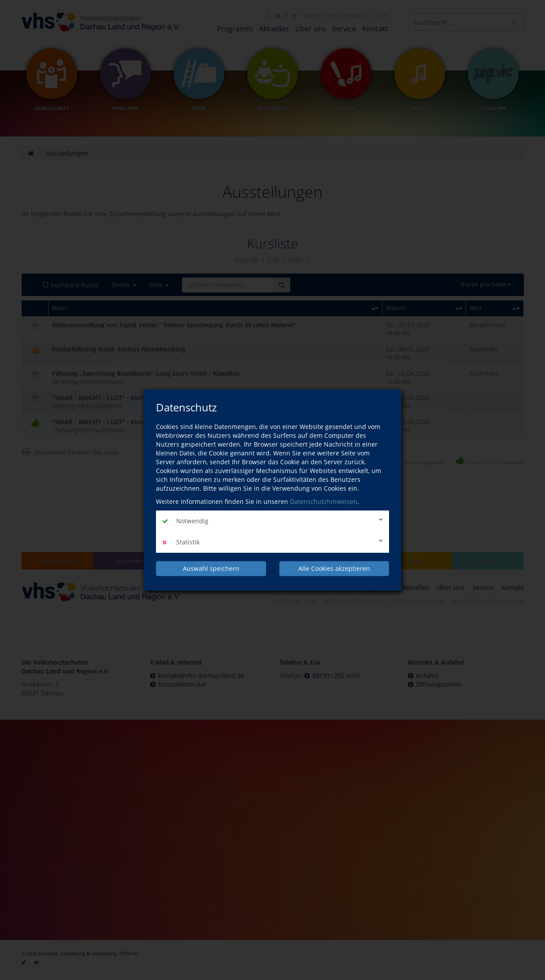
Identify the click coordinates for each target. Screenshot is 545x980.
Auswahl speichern (211, 568)
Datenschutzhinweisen (324, 501)
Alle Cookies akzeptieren (334, 568)
